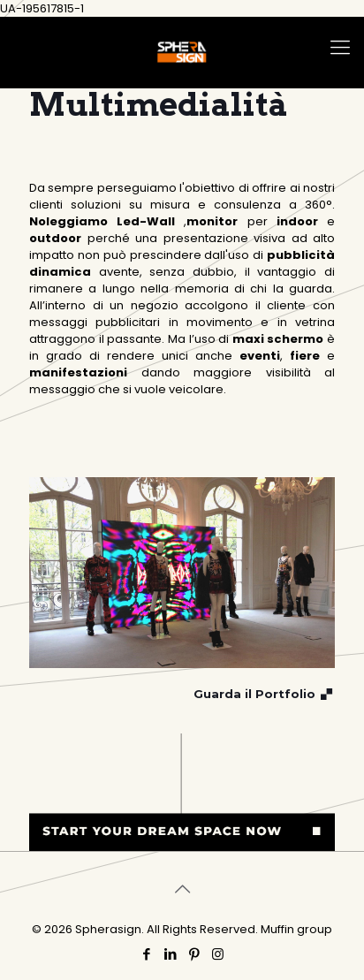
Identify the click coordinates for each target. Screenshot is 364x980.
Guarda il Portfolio (264, 694)
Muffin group (296, 929)
